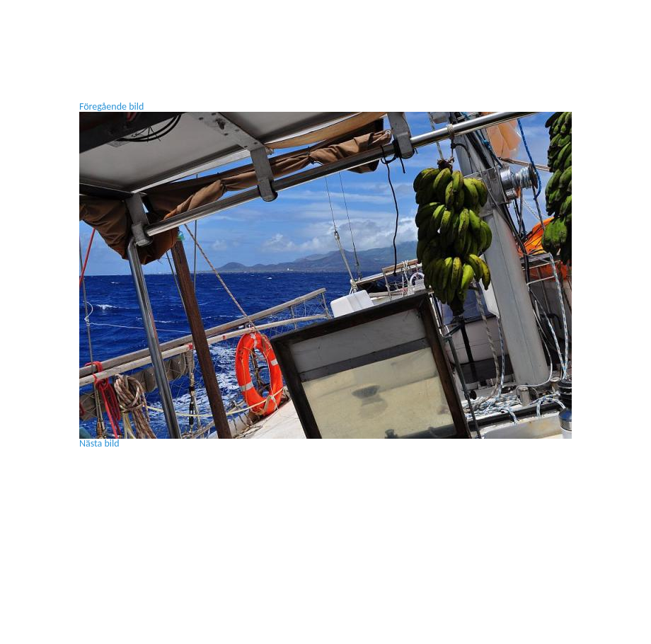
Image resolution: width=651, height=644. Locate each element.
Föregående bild (111, 107)
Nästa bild (99, 443)
